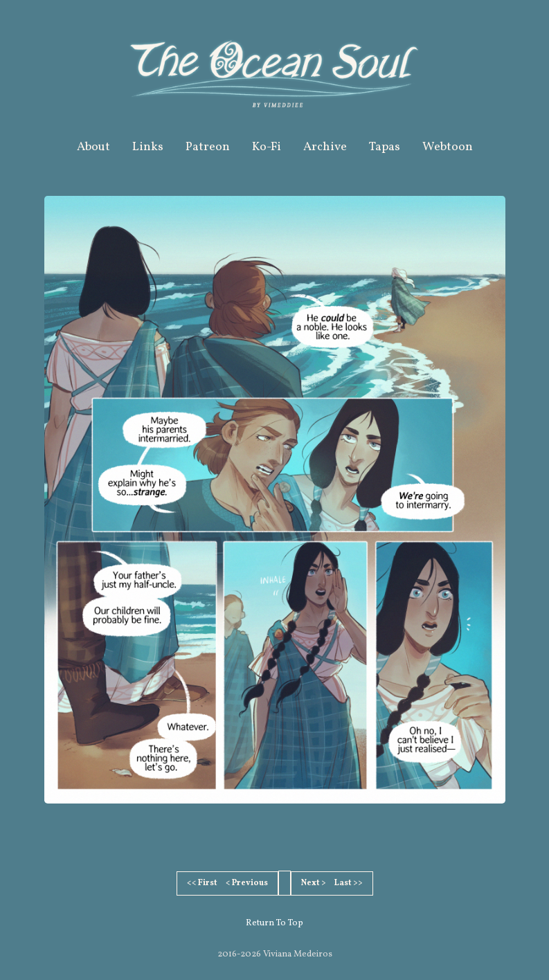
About (93, 147)
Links (148, 147)
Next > (314, 883)
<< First (202, 883)
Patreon (208, 147)
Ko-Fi (267, 147)
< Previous (247, 883)
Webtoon (448, 147)
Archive (325, 147)
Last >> (349, 883)
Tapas (385, 147)
